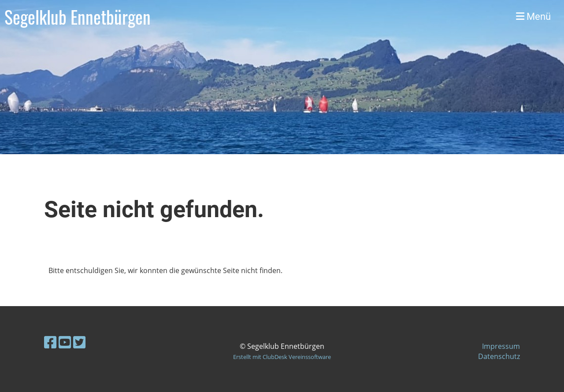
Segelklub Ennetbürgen (78, 17)
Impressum (501, 346)
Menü (533, 17)
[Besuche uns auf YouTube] (65, 342)
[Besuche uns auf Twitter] (79, 342)
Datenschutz (499, 356)
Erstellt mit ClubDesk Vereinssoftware (282, 357)
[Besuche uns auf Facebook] (50, 342)
